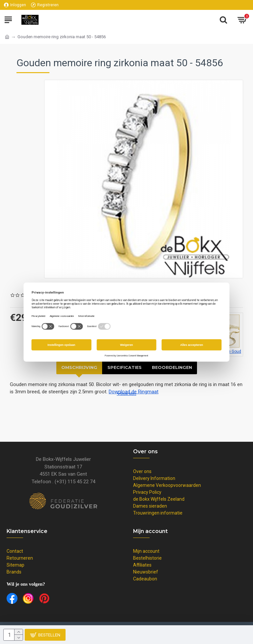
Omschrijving (78, 368)
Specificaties (124, 368)
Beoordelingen (172, 368)
